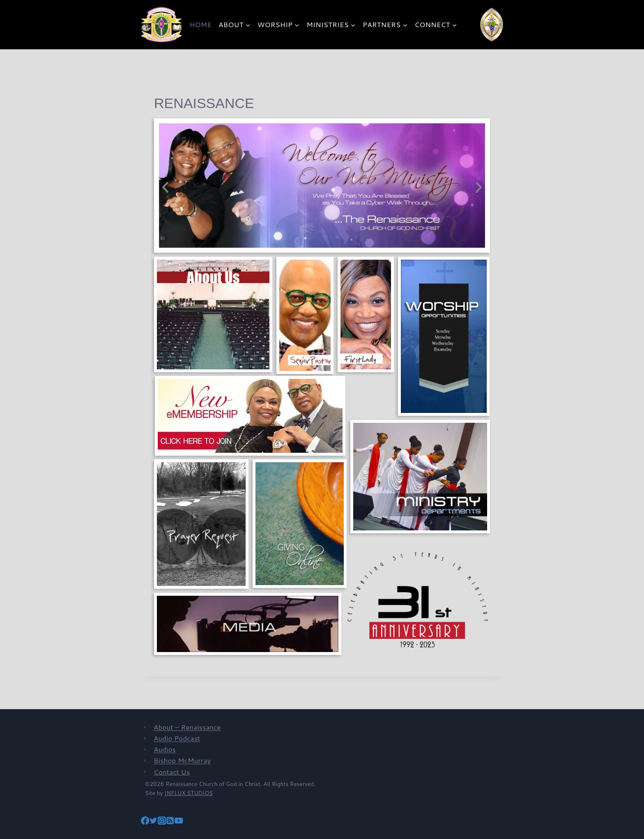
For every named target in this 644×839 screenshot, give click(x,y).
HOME (201, 24)
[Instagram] (162, 822)
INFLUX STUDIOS (189, 793)
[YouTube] (179, 822)
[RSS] (170, 822)
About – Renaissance (187, 727)
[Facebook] (145, 822)
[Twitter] (153, 822)
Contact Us (172, 771)
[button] (165, 188)
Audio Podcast (177, 738)
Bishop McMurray (182, 760)
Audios (165, 749)
